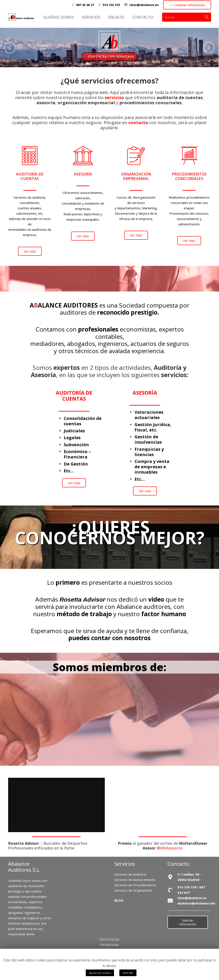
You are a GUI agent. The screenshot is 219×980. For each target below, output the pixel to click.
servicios (114, 97)
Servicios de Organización (133, 890)
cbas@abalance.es (144, 5)
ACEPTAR (128, 973)
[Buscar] (187, 17)
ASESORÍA (145, 393)
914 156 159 (111, 5)
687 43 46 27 (85, 5)
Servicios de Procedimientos (135, 885)
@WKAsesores (170, 848)
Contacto (178, 864)
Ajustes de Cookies (100, 973)
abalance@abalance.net (196, 903)
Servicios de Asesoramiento (135, 880)
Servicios (125, 864)
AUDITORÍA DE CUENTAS (74, 396)
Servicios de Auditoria (130, 874)
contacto (138, 123)
